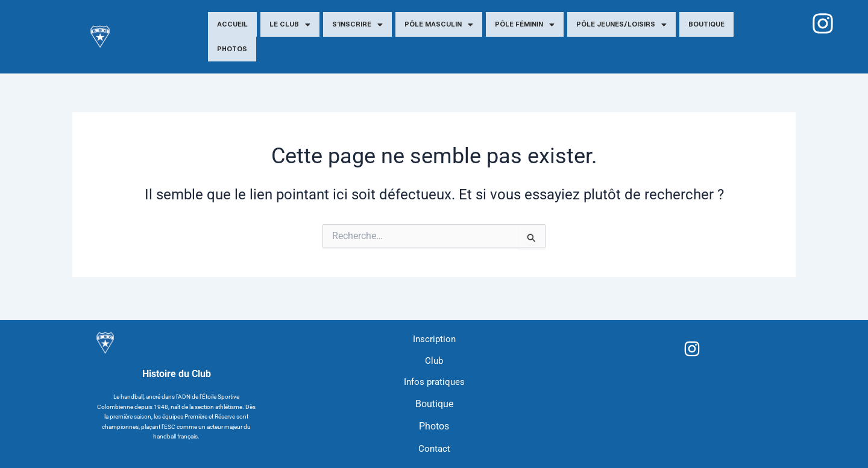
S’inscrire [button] (357, 25)
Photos (232, 49)
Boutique (706, 24)
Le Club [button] (290, 25)
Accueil (232, 24)
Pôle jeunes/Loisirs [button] (621, 25)
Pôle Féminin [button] (525, 25)
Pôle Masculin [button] (439, 25)
